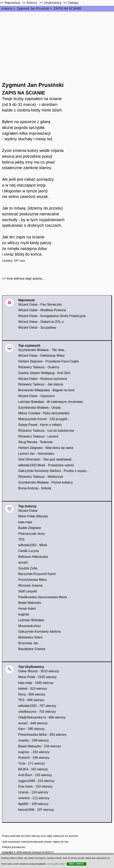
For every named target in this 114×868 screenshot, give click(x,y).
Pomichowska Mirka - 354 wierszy (42, 735)
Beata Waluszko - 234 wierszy (40, 746)
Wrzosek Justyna (30, 586)
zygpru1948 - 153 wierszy (36, 781)
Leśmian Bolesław (31, 620)
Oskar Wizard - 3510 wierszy (39, 671)
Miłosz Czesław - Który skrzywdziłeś (44, 413)
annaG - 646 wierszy (33, 723)
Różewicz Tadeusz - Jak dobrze (41, 384)
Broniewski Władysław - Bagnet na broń (46, 390)
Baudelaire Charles (32, 649)
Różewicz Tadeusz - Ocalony (39, 367)
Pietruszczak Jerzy (31, 534)
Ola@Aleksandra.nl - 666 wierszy (42, 717)
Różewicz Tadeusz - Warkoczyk (41, 477)
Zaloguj (73, 3)
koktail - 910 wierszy (33, 689)
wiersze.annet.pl (32, 852)
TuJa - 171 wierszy (32, 763)
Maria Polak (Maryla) (33, 516)
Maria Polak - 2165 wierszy (37, 677)
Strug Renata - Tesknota (35, 442)
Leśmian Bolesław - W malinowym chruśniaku (51, 402)
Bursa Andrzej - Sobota (35, 488)
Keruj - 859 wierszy (32, 694)
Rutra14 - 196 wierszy (34, 758)
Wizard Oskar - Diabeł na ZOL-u (41, 322)
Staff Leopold (28, 591)
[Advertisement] (57, 42)
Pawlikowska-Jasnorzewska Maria (42, 597)
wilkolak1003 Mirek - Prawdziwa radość (46, 465)
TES (21, 539)
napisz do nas (60, 842)
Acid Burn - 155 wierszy (35, 775)
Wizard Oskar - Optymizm (36, 396)
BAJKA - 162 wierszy (33, 769)
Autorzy (7, 9)
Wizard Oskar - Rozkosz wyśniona (43, 379)
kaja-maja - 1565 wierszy (36, 683)
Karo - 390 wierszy (31, 729)
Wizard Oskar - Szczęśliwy (37, 328)
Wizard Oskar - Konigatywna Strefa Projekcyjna (52, 316)
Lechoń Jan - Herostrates (36, 454)
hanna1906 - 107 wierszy (36, 810)
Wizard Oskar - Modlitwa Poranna (42, 310)
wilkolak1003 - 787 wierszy (37, 706)
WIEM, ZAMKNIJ (76, 864)
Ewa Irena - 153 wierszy (35, 786)
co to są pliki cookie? (56, 864)
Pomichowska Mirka (32, 580)
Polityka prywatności (14, 847)
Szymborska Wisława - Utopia (39, 408)
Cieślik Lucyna (28, 551)
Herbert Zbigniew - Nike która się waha (46, 448)
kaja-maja (25, 522)
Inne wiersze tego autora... (25, 278)
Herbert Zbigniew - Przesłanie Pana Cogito (48, 361)
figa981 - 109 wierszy (33, 804)
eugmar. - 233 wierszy (34, 752)
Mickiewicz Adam (30, 637)
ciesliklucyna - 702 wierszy (37, 712)
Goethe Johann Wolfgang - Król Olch (44, 373)
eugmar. (24, 614)
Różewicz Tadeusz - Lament (38, 436)
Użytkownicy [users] (53, 3)
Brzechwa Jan (28, 643)
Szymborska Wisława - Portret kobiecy (45, 482)
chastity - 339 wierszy (33, 740)
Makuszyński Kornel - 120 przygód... (44, 419)
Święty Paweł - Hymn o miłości (40, 425)
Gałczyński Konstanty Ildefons (39, 632)
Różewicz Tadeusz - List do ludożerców (46, 431)
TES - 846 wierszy (31, 700)
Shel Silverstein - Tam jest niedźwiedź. (45, 459)
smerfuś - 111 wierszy (34, 798)
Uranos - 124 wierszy (33, 792)
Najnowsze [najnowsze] (12, 3)
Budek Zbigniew (30, 528)
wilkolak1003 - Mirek (33, 545)
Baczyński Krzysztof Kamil (37, 574)
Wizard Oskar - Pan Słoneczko (40, 305)
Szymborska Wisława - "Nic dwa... (42, 350)
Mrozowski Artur (30, 626)
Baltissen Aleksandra (33, 557)
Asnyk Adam (27, 609)
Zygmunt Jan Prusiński (33, 9)
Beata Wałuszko (30, 603)
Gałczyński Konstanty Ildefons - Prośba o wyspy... (53, 471)
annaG (23, 562)
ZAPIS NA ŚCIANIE (68, 9)
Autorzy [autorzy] (32, 3)
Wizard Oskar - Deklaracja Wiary (41, 356)
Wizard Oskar (28, 511)
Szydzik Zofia (28, 568)
